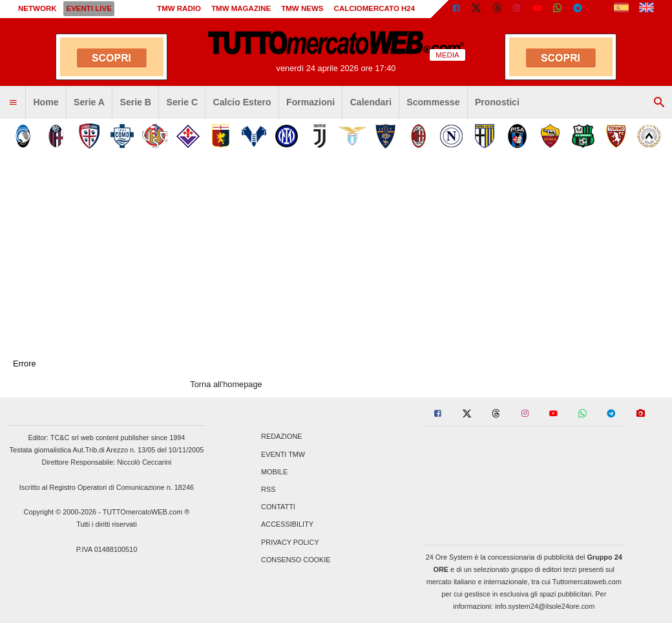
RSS (268, 489)
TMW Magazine (241, 8)
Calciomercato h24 (375, 8)
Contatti (278, 507)
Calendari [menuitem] (371, 102)
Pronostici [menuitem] (497, 102)
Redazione (281, 437)
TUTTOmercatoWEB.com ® (146, 512)
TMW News (302, 8)
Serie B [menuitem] (136, 102)
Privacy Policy (290, 542)
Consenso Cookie (296, 560)
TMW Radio (179, 8)
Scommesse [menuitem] (433, 102)
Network (37, 8)
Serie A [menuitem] (89, 102)
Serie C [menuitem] (183, 102)
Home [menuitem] (46, 102)
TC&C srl (65, 438)
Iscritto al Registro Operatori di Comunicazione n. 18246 (107, 487)
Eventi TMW (283, 454)
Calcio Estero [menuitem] (242, 102)
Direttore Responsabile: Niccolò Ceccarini (107, 462)
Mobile (274, 472)
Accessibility (287, 525)
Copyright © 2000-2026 (60, 512)
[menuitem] (13, 103)
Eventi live (89, 8)
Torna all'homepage (226, 384)
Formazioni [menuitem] (310, 102)
